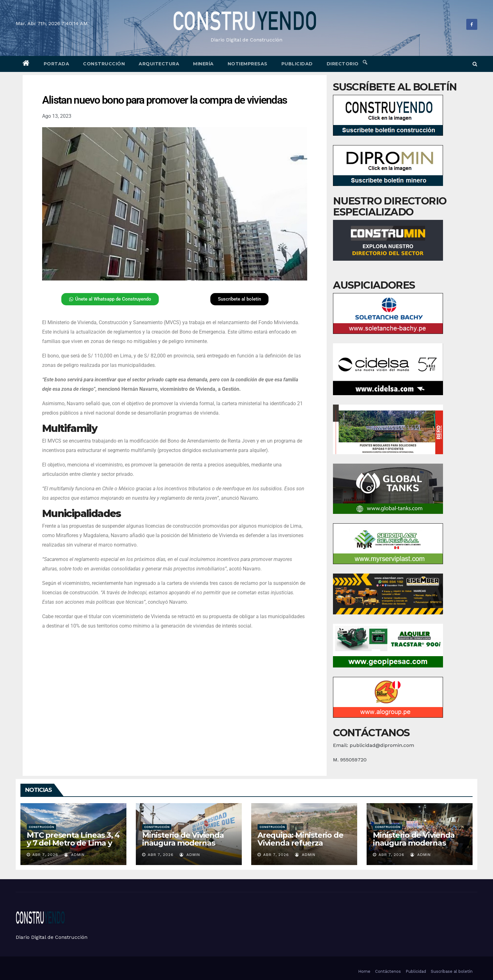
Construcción (104, 64)
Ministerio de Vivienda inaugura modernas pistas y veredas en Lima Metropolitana (187, 847)
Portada (57, 64)
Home (364, 971)
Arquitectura (159, 64)
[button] (475, 64)
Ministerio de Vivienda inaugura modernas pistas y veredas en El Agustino (414, 847)
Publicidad (297, 64)
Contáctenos (388, 971)
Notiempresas (248, 64)
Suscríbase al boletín (452, 971)
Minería (203, 64)
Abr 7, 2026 (45, 855)
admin (74, 855)
